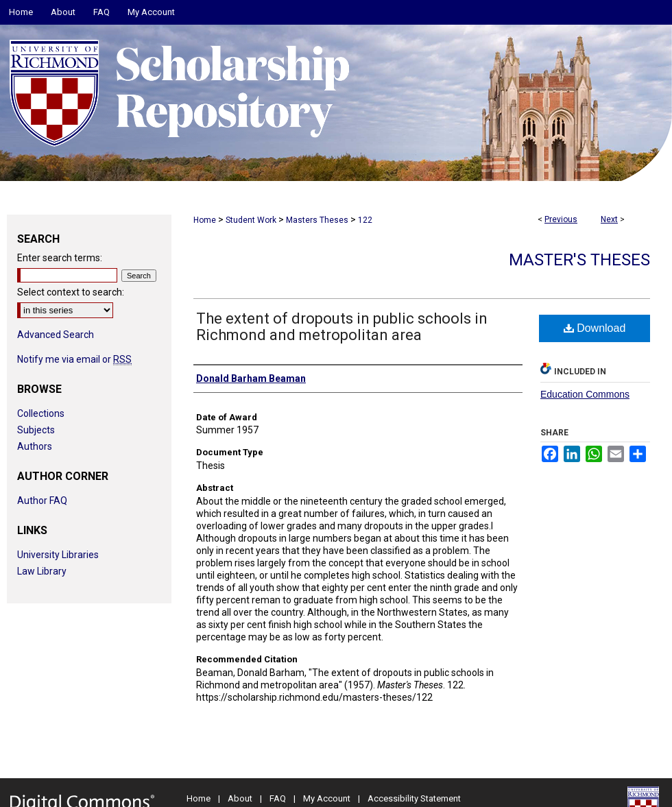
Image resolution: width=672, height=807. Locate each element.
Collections (41, 413)
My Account (327, 798)
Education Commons (585, 394)
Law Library (42, 571)
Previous (561, 219)
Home (205, 220)
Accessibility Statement (414, 798)
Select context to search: (71, 292)
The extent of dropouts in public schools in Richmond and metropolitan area (342, 327)
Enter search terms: (60, 258)
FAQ (278, 798)
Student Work (251, 220)
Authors (35, 446)
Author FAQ (42, 501)
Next (609, 219)
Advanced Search (56, 335)
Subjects (36, 430)
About (240, 798)
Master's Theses (579, 260)
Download (595, 328)
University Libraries (58, 555)
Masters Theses (317, 220)
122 (365, 220)
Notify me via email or (74, 359)
